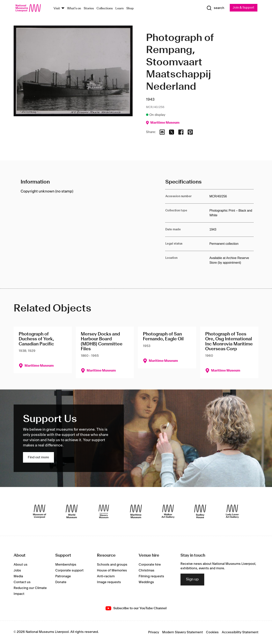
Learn (120, 8)
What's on (74, 8)
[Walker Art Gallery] (168, 512)
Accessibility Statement (240, 632)
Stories (89, 8)
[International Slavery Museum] (104, 512)
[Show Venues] (63, 8)
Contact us (22, 582)
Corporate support (69, 571)
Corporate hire (150, 565)
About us (21, 565)
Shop (130, 8)
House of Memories (112, 571)
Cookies (212, 632)
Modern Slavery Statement (183, 632)
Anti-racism (106, 577)
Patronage (63, 577)
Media (18, 577)
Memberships (66, 565)
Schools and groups (112, 565)
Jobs (17, 571)
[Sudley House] (200, 512)
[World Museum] (72, 512)
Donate (61, 582)
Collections (105, 8)
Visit (57, 8)
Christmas (147, 571)
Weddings (146, 582)
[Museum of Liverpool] (40, 512)
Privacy (154, 632)
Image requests (109, 582)
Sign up (192, 580)
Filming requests (151, 577)
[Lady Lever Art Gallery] (232, 512)
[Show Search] (214, 8)
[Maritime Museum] (136, 512)
